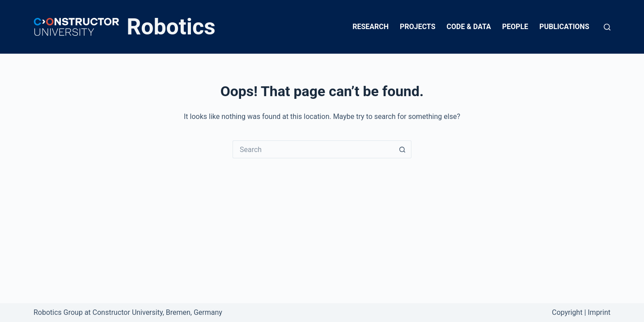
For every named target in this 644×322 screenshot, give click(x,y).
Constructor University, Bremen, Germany (157, 312)
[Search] (607, 27)
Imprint (599, 312)
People (515, 27)
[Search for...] (313, 149)
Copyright (567, 312)
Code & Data (469, 27)
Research (371, 27)
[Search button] (402, 149)
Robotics (171, 27)
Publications (564, 27)
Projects (417, 27)
